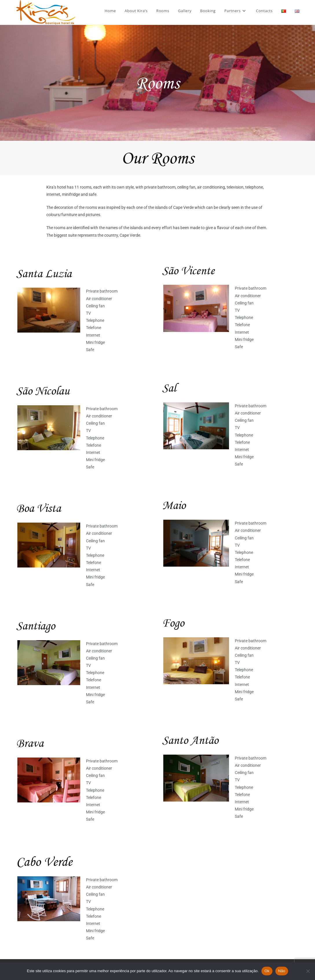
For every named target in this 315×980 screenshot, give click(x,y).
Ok (267, 971)
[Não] (308, 971)
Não (282, 971)
